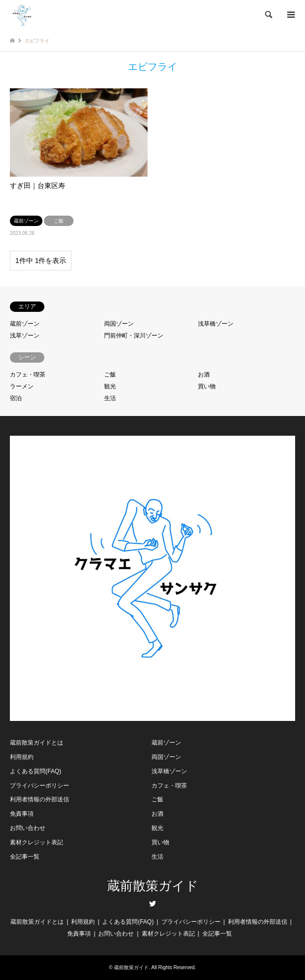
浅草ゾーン (25, 336)
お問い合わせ (28, 828)
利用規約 (22, 757)
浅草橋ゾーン (216, 324)
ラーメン (22, 386)
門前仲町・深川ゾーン (134, 336)
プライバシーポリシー (39, 786)
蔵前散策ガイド (153, 886)
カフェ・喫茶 (28, 375)
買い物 (207, 386)
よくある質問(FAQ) (36, 771)
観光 (110, 386)
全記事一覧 (25, 857)
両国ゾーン (119, 324)
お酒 (204, 375)
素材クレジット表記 (37, 842)
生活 (110, 398)
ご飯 (110, 375)
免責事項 (22, 814)
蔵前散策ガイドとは (37, 743)
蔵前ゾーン (25, 324)
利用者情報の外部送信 (39, 799)
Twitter (152, 904)
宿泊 (16, 398)
